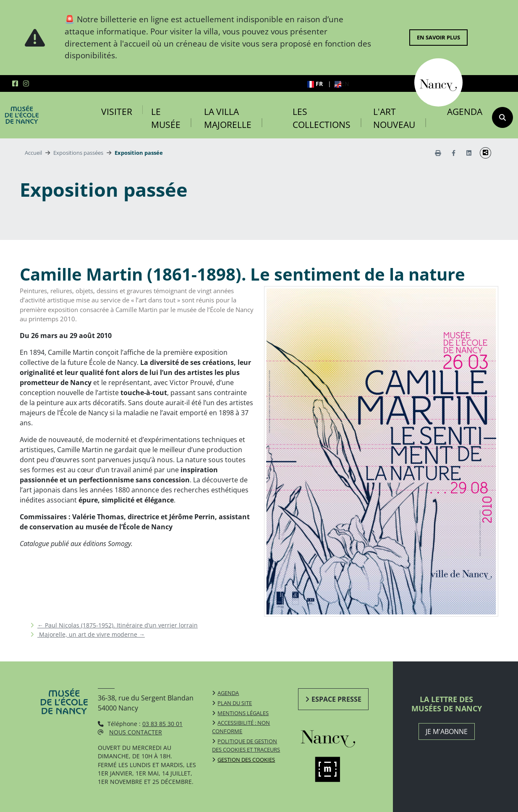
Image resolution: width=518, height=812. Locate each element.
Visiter (117, 112)
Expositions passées (78, 153)
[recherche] (502, 117)
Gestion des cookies (246, 760)
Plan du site (235, 703)
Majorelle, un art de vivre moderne (91, 634)
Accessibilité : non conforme (241, 727)
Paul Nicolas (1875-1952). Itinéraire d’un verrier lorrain (118, 625)
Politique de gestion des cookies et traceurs (246, 745)
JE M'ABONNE (447, 731)
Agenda (465, 112)
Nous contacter (136, 732)
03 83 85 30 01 (162, 724)
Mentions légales (243, 713)
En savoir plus (438, 37)
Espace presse (336, 699)
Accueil (33, 153)
